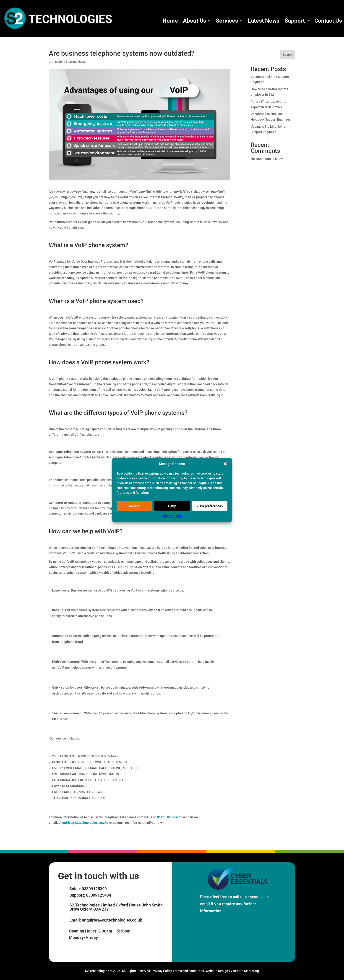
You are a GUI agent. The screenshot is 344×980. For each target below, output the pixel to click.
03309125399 (94, 889)
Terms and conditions (188, 971)
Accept (134, 506)
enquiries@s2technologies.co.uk (82, 823)
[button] (225, 464)
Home (170, 21)
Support (295, 21)
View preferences (210, 506)
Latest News (264, 21)
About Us (195, 21)
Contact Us (328, 21)
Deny (172, 506)
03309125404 (98, 895)
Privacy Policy (172, 516)
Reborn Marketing (246, 971)
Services (227, 21)
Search (288, 55)
